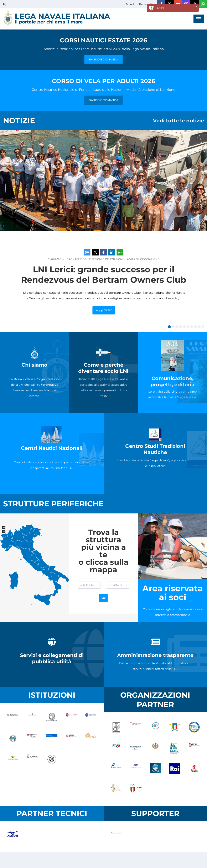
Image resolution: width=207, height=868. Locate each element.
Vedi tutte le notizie (178, 121)
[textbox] (89, 585)
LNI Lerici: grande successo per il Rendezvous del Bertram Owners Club (104, 274)
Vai (103, 598)
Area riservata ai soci (173, 593)
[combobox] (89, 585)
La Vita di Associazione (142, 259)
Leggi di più (103, 310)
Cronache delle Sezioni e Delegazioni (95, 259)
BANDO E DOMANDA (103, 59)
